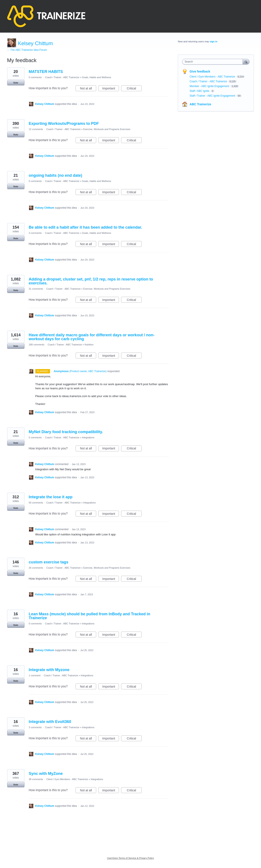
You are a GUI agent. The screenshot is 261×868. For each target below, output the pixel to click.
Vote (16, 83)
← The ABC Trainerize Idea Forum (27, 50)
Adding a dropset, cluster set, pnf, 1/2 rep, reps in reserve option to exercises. (91, 281)
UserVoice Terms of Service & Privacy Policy (130, 858)
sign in (213, 41)
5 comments (35, 437)
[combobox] (213, 62)
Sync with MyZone (46, 774)
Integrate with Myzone (49, 670)
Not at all (88, 89)
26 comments (36, 568)
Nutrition (89, 345)
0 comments (35, 77)
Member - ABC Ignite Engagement (210, 86)
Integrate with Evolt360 (50, 722)
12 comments (36, 129)
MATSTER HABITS (46, 72)
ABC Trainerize (200, 104)
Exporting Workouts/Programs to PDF (64, 124)
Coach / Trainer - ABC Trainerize (62, 77)
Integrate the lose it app (51, 497)
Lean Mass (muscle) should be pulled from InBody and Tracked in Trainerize (90, 616)
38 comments (36, 779)
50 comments (36, 503)
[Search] (246, 62)
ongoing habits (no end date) (56, 175)
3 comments (35, 233)
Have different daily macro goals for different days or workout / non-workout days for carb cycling (92, 337)
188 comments (37, 345)
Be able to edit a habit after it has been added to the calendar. (86, 227)
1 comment (35, 675)
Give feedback (200, 71)
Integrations (88, 437)
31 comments (36, 289)
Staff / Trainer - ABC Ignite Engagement (213, 96)
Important (111, 89)
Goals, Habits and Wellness (96, 77)
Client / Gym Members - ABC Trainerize (67, 779)
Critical (134, 89)
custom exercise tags (49, 562)
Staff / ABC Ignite (200, 91)
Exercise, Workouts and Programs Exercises (107, 129)
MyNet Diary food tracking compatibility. (66, 432)
